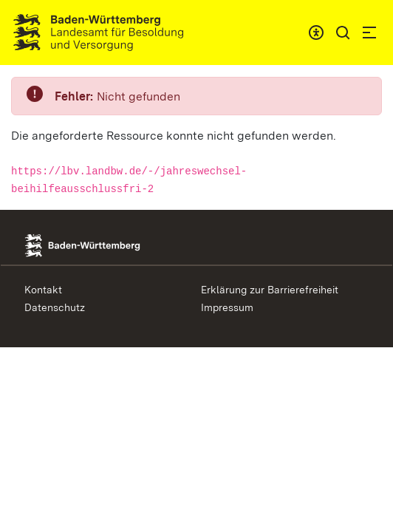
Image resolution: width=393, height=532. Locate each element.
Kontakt (43, 290)
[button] (343, 33)
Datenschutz (55, 307)
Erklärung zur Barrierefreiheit (270, 290)
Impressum (227, 307)
